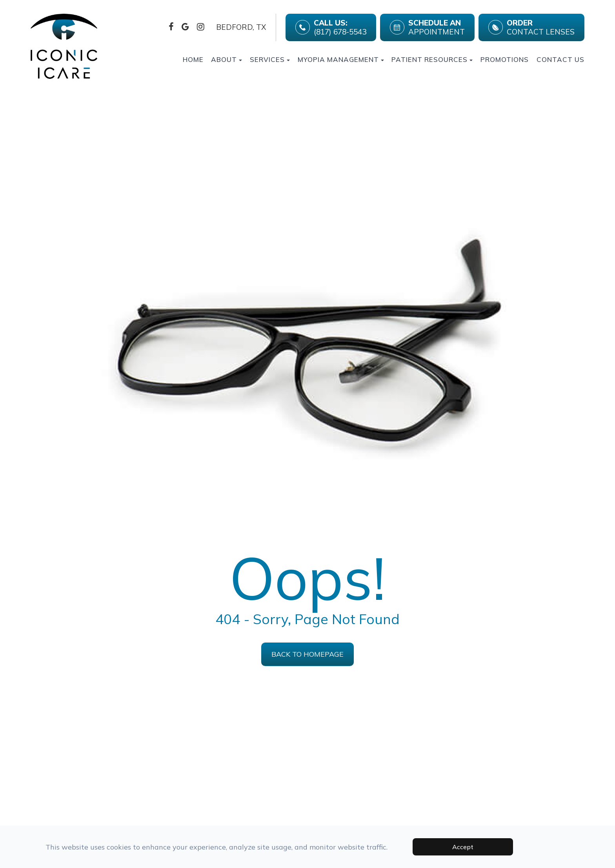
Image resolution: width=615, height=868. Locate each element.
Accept (463, 847)
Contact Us (560, 59)
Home (193, 59)
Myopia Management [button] (341, 59)
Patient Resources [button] (432, 59)
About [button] (227, 59)
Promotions (505, 59)
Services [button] (270, 59)
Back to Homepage (307, 654)
